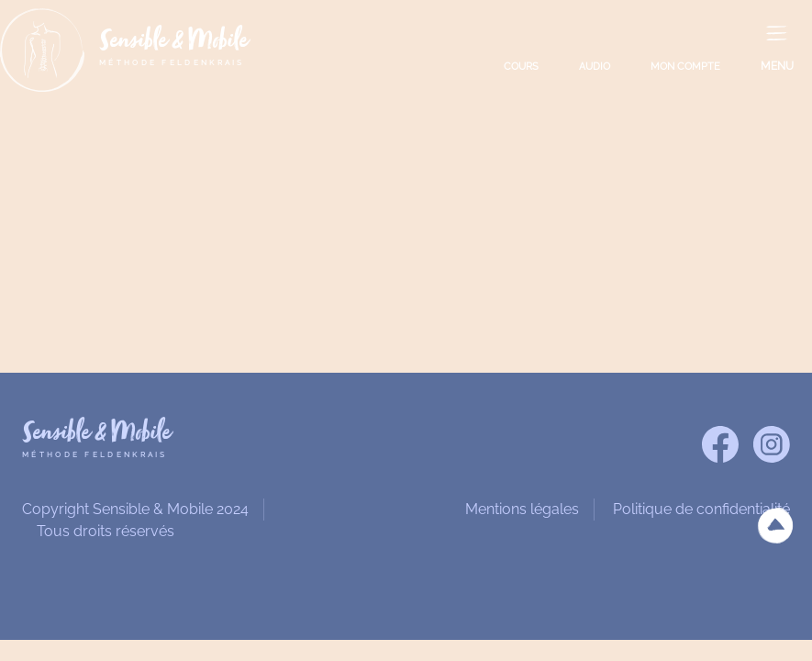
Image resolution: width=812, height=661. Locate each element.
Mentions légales (522, 509)
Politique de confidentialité (701, 509)
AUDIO (595, 67)
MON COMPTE (685, 67)
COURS (521, 67)
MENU (777, 66)
